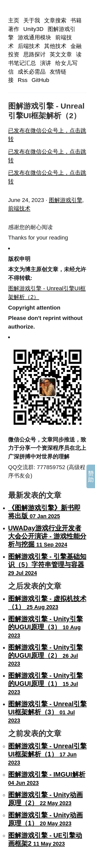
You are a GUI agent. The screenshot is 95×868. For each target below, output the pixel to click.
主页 (14, 20)
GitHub (41, 80)
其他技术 (55, 46)
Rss (23, 80)
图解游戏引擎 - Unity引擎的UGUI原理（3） (45, 627)
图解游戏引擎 (66, 200)
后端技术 (29, 46)
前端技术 (19, 208)
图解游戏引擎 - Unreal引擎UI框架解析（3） (47, 712)
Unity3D (33, 29)
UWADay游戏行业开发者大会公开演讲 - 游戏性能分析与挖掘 (47, 536)
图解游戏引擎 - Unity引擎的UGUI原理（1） (45, 684)
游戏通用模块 (34, 37)
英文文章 (61, 54)
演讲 (46, 63)
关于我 (32, 20)
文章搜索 (55, 20)
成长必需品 (32, 72)
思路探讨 (34, 54)
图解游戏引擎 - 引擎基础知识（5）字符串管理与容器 (47, 565)
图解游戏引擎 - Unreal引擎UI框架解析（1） (47, 754)
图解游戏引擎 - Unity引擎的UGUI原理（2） (45, 655)
